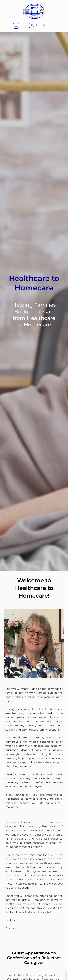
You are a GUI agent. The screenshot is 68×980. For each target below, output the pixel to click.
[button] (16, 26)
